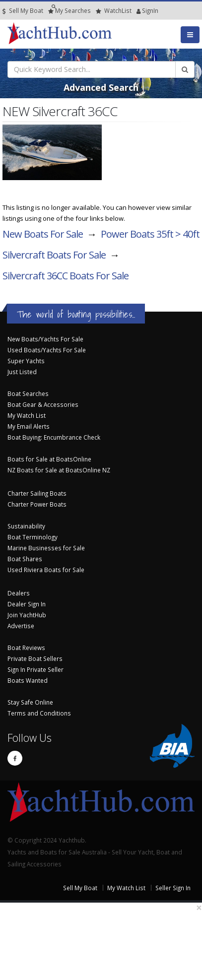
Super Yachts (26, 361)
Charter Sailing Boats (37, 493)
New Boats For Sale (43, 234)
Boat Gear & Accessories (43, 404)
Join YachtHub (27, 615)
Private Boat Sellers (35, 658)
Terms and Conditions (39, 713)
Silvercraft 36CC (66, 276)
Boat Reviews (26, 648)
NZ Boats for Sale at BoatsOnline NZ (59, 470)
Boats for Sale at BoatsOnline (49, 459)
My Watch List (27, 415)
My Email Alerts (29, 426)
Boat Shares (25, 559)
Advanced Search (101, 87)
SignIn (139, 11)
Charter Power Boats (37, 504)
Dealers (19, 593)
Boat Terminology (33, 537)
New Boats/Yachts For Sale (45, 339)
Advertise (21, 626)
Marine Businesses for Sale (46, 548)
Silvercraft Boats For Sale (54, 255)
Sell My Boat (23, 11)
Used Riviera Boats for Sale (46, 570)
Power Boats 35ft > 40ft (150, 234)
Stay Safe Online (30, 702)
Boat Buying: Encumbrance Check (54, 437)
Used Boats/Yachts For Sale (47, 350)
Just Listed (22, 372)
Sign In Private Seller (35, 669)
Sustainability (26, 526)
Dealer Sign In (27, 604)
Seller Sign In (173, 888)
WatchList (114, 11)
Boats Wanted (28, 680)
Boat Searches (28, 393)
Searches (69, 11)
